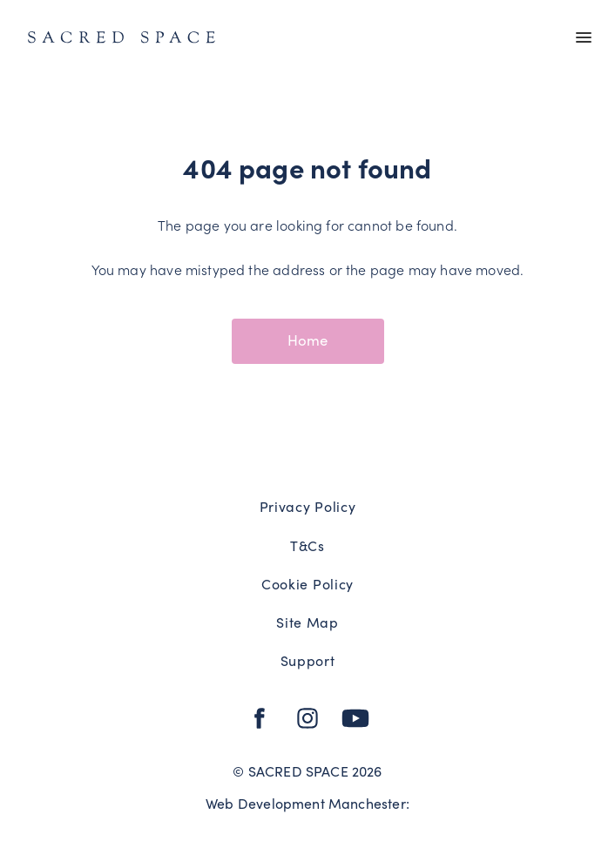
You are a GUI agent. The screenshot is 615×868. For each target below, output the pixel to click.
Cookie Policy (307, 583)
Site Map (307, 622)
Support (308, 660)
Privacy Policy (308, 506)
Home (308, 340)
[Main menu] (584, 39)
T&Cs (307, 545)
